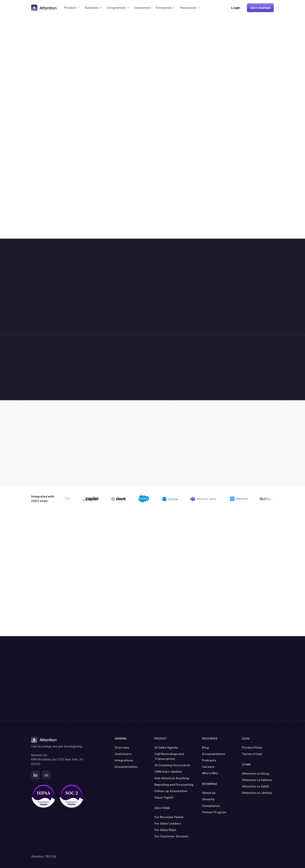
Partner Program (214, 812)
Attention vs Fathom (257, 780)
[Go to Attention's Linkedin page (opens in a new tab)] (35, 775)
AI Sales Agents (166, 748)
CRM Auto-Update (168, 772)
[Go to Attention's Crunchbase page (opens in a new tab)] (46, 775)
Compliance (211, 806)
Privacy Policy (252, 748)
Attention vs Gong (255, 774)
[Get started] (260, 8)
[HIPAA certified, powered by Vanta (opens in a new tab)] (44, 796)
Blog (205, 748)
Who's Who (210, 773)
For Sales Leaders (168, 823)
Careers (208, 767)
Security (208, 799)
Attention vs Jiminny (257, 793)
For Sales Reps (165, 830)
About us (209, 793)
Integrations (124, 760)
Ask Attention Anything (172, 778)
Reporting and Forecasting (174, 785)
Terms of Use (252, 754)
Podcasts (209, 760)
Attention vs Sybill (255, 786)
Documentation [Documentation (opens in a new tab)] (126, 767)
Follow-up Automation (171, 791)
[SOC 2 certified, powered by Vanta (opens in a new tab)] (72, 796)
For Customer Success (171, 836)
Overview (122, 748)
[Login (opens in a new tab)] (236, 8)
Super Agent (164, 797)
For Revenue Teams (169, 817)
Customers (143, 8)
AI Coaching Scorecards (172, 765)
